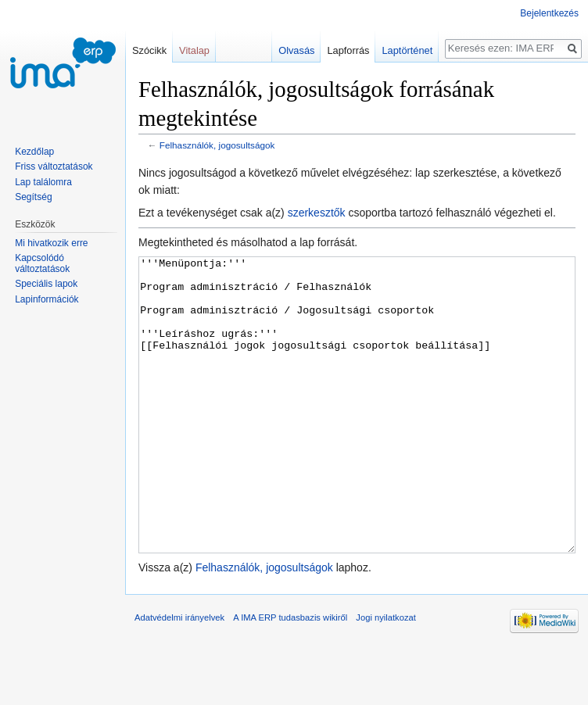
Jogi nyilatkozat (386, 676)
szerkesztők (317, 213)
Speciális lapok (46, 284)
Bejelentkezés (549, 13)
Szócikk (149, 50)
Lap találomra (43, 182)
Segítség (33, 197)
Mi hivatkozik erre (51, 243)
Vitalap (194, 50)
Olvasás (296, 50)
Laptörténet (407, 50)
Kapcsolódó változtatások (42, 263)
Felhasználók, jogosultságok (217, 145)
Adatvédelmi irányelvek (179, 676)
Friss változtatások (54, 166)
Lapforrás (348, 50)
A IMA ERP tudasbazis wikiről (290, 676)
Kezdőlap (34, 152)
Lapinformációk (47, 299)
